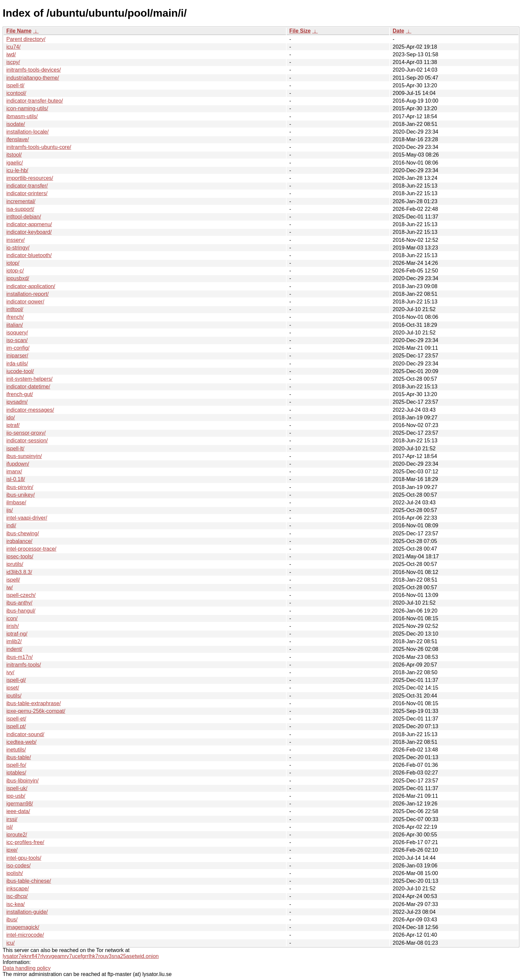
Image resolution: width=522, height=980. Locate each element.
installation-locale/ (27, 132)
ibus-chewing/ (23, 533)
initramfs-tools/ (24, 665)
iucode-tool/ (20, 371)
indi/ (11, 525)
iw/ (10, 587)
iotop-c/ (15, 271)
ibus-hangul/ (21, 611)
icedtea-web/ (21, 742)
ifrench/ (15, 317)
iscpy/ (13, 62)
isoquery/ (17, 333)
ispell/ (13, 580)
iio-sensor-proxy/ (26, 433)
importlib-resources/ (30, 178)
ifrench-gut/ (20, 394)
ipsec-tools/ (20, 556)
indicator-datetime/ (28, 387)
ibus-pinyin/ (20, 487)
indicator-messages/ (30, 410)
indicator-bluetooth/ (29, 255)
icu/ (10, 943)
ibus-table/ (19, 757)
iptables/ (16, 773)
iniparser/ (17, 356)
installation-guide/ (27, 912)
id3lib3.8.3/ (19, 572)
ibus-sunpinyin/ (24, 456)
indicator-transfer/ (27, 186)
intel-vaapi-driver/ (27, 518)
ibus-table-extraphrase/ (34, 703)
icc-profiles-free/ (25, 842)
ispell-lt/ (15, 449)
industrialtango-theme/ (33, 78)
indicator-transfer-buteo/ (35, 101)
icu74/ (13, 47)
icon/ (12, 618)
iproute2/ (17, 835)
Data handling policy (27, 968)
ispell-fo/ (16, 765)
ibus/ (12, 920)
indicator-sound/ (25, 734)
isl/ (10, 827)
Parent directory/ (26, 39)
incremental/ (21, 201)
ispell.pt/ (16, 726)
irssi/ (12, 819)
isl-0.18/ (16, 479)
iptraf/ (13, 425)
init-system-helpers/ (29, 379)
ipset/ (13, 688)
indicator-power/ (25, 302)
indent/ (14, 649)
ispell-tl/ (15, 85)
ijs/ (10, 510)
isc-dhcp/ (17, 896)
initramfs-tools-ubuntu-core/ (39, 147)
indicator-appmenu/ (29, 224)
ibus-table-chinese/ (29, 881)
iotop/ (13, 263)
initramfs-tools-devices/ (34, 70)
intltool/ (15, 309)
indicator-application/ (31, 286)
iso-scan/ (17, 340)
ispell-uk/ (17, 788)
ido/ (11, 418)
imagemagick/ (23, 927)
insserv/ (15, 240)
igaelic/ (15, 163)
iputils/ (14, 696)
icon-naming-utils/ (27, 108)
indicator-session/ (27, 441)
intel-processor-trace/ (31, 549)
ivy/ (10, 672)
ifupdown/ (18, 464)
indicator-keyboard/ (29, 232)
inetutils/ (16, 750)
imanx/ (14, 472)
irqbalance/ (19, 541)
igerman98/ (20, 804)
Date (398, 31)
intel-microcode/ (25, 935)
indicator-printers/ (27, 193)
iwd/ (11, 54)
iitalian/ (15, 325)
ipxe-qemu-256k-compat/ (36, 711)
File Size (300, 31)
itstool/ (14, 155)
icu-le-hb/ (17, 170)
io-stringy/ (18, 248)
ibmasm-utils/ (22, 116)
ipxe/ (12, 850)
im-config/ (18, 348)
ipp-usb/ (16, 796)
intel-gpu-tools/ (24, 858)
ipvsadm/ (17, 402)
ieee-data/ (18, 811)
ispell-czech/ (21, 595)
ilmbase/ (16, 502)
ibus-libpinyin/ (22, 781)
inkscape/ (18, 889)
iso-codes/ (18, 866)
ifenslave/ (18, 139)
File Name (19, 31)
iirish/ (12, 626)
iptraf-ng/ (17, 634)
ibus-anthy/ (19, 603)
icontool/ (16, 93)
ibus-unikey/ (20, 495)
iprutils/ (15, 564)
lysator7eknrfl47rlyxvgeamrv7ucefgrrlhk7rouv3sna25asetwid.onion (81, 956)
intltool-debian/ (24, 217)
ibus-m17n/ (19, 657)
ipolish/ (15, 873)
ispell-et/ (16, 719)
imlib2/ (14, 641)
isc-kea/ (15, 904)
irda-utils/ (17, 364)
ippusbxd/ (18, 278)
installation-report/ (27, 294)
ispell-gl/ (16, 680)
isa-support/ (20, 209)
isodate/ (16, 124)
